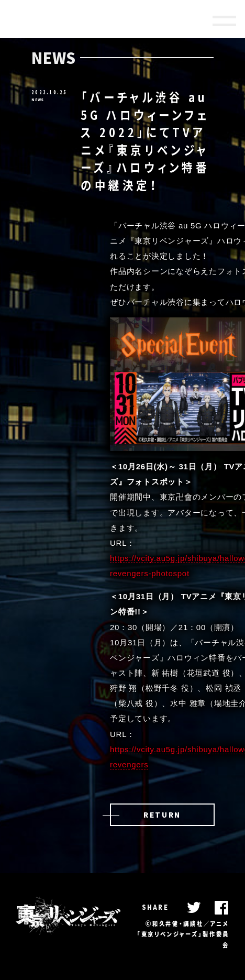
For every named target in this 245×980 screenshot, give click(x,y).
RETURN (162, 814)
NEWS (38, 100)
